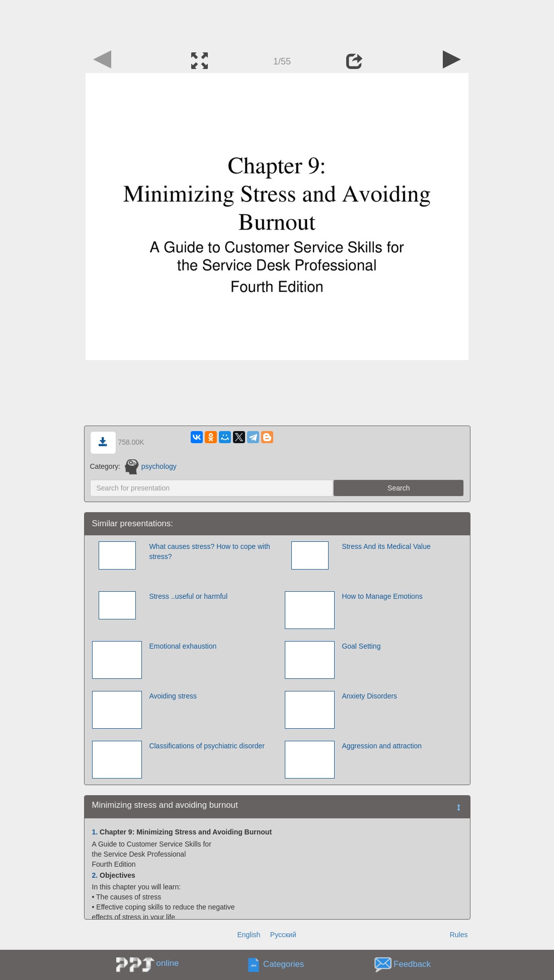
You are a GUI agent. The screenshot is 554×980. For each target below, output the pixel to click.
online (168, 963)
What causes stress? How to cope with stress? (209, 551)
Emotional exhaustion (183, 646)
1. (95, 832)
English (249, 935)
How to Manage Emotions (382, 596)
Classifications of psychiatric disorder (207, 746)
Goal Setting (361, 646)
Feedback (412, 965)
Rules (459, 935)
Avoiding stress (173, 696)
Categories (284, 965)
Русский (283, 935)
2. (95, 875)
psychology (151, 466)
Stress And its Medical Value (386, 546)
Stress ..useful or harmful (188, 596)
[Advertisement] (277, 23)
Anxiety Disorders (369, 696)
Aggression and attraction (382, 746)
